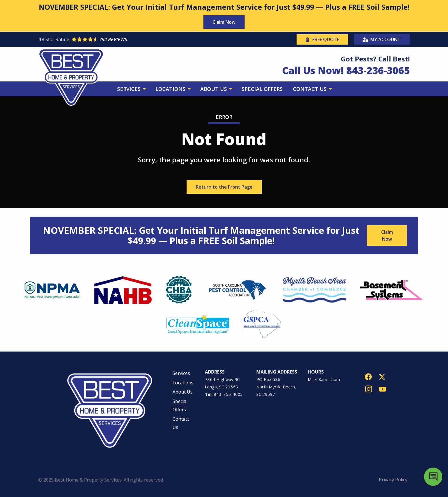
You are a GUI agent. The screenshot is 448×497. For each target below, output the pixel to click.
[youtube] (383, 389)
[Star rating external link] (131, 39)
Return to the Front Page (224, 187)
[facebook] (368, 376)
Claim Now (224, 22)
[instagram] (369, 389)
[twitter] (382, 376)
